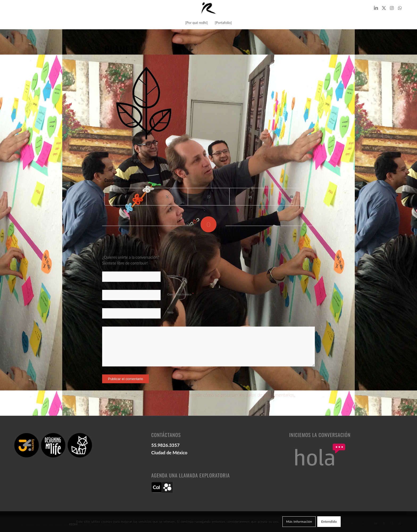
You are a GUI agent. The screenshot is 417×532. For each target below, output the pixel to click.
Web (170, 312)
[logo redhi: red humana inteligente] (208, 8)
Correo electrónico (180, 294)
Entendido (329, 521)
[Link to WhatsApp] (400, 8)
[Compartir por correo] (292, 197)
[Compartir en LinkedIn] (250, 197)
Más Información (299, 521)
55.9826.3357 (166, 445)
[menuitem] (196, 23)
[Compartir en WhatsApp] (209, 197)
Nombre (174, 276)
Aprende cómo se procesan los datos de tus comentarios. (240, 395)
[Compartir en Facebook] (126, 197)
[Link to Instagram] (392, 8)
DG (143, 160)
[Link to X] (384, 8)
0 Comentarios (114, 160)
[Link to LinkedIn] (376, 8)
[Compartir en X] (167, 197)
